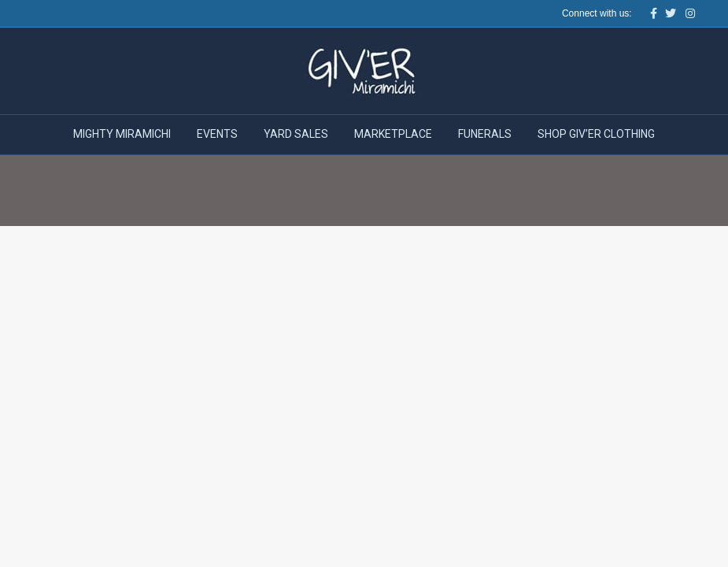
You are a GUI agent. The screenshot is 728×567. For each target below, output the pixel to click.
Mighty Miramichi (122, 134)
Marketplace (393, 134)
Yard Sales (296, 134)
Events (217, 134)
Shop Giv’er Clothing (596, 134)
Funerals (485, 134)
